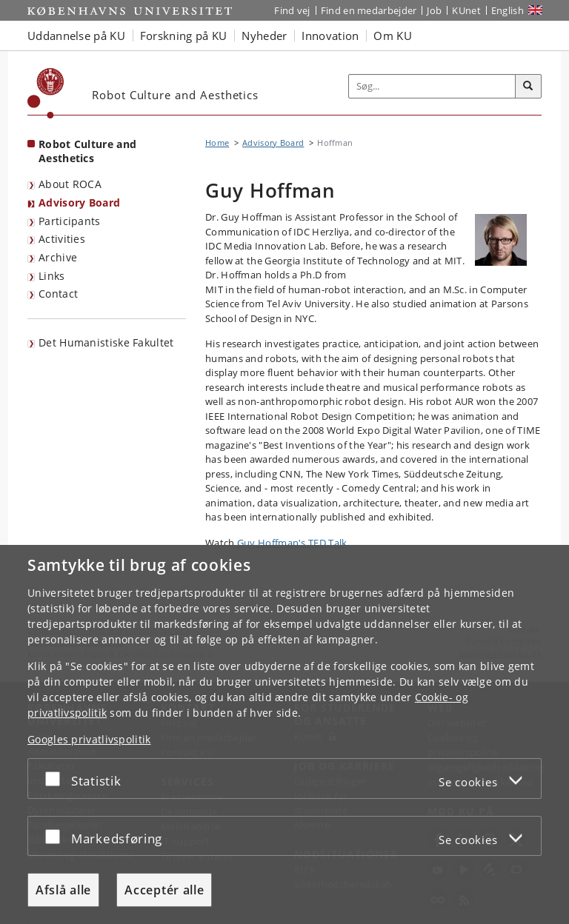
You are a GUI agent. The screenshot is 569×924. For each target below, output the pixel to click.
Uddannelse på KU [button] (76, 36)
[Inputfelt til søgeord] (432, 87)
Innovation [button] (330, 36)
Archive (58, 257)
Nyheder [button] (264, 36)
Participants (70, 221)
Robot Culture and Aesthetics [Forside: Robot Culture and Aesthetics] (87, 151)
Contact (58, 294)
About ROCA (70, 184)
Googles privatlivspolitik (89, 739)
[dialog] (284, 734)
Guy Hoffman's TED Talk (292, 543)
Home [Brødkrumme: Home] (217, 143)
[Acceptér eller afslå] (56, 779)
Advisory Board (79, 202)
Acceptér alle (164, 890)
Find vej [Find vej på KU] (292, 10)
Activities (62, 239)
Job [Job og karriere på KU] (434, 10)
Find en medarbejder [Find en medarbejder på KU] (369, 10)
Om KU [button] (393, 36)
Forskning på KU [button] (184, 36)
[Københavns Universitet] (46, 93)
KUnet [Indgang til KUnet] (466, 10)
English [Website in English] (508, 10)
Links (52, 276)
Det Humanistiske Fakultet (106, 342)
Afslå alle (63, 890)
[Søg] (528, 87)
